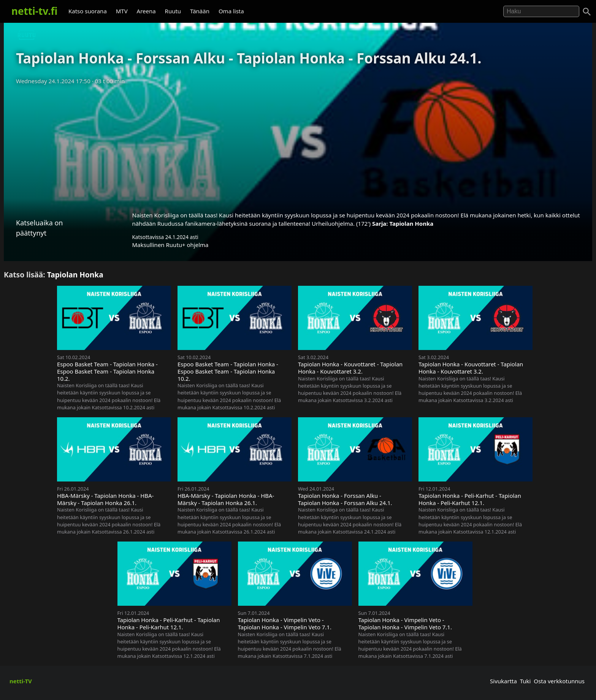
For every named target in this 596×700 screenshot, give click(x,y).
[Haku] (587, 12)
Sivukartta (503, 681)
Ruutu (173, 11)
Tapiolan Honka (411, 223)
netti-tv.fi (34, 11)
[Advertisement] (298, 146)
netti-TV (21, 681)
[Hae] (541, 11)
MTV (122, 11)
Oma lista (231, 11)
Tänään (200, 11)
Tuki (525, 681)
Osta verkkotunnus (559, 681)
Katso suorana (88, 11)
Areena (146, 11)
